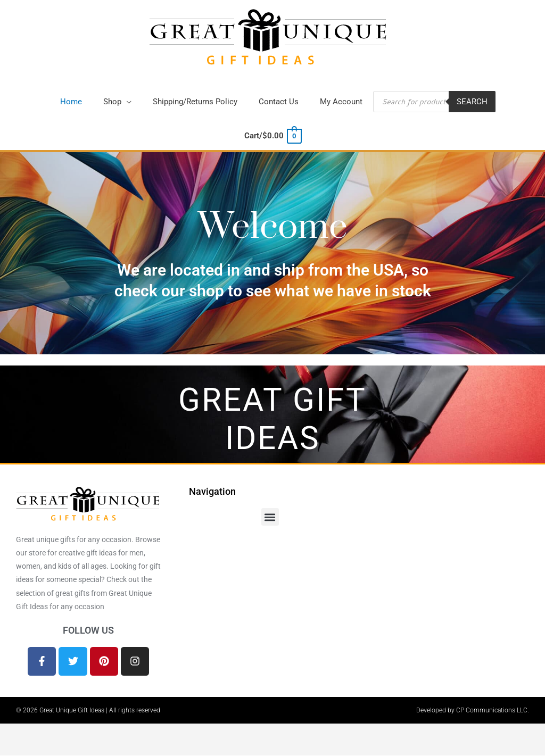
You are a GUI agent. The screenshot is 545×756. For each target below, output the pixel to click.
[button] (117, 103)
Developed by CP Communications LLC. (473, 711)
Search (472, 103)
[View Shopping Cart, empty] (272, 137)
